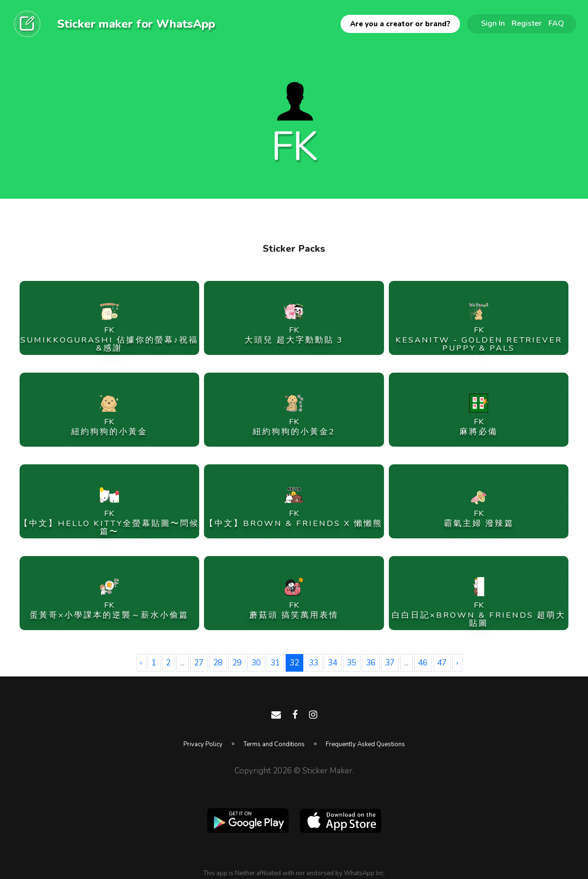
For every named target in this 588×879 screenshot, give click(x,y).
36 (371, 663)
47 (442, 663)
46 (423, 663)
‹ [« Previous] (141, 663)
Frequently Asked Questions (365, 744)
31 (275, 663)
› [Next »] (457, 663)
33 (313, 663)
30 (256, 663)
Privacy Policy (203, 744)
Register (527, 23)
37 (390, 663)
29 (237, 663)
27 (199, 663)
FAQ (556, 23)
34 (332, 663)
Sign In (493, 23)
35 (352, 663)
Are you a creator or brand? (400, 24)
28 (218, 663)
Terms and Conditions (274, 744)
